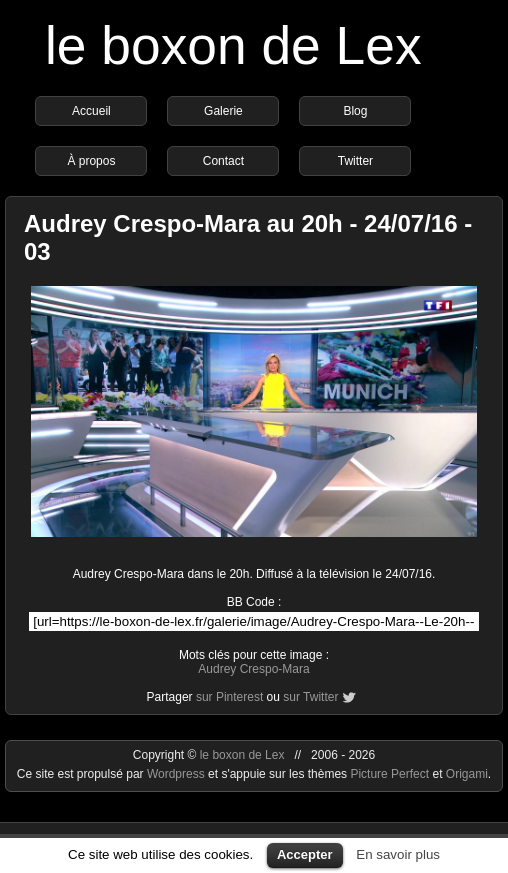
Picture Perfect (389, 774)
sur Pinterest (229, 697)
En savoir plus (398, 854)
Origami (467, 774)
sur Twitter (310, 697)
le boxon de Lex (233, 45)
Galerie (223, 111)
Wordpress (177, 774)
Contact (223, 161)
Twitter (355, 161)
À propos (91, 161)
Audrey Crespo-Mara (253, 669)
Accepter (305, 854)
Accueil (91, 111)
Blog (355, 111)
